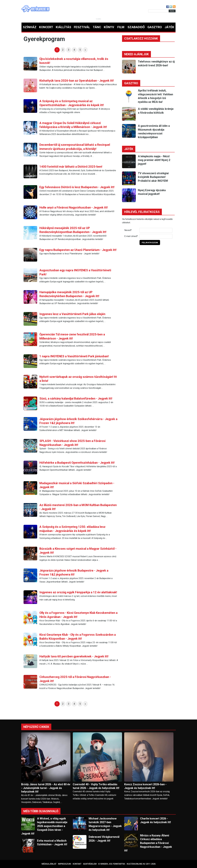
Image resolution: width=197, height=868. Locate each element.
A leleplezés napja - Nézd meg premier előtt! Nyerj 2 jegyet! (154, 160)
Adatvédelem (90, 864)
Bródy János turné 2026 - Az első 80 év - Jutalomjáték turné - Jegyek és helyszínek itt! (46, 788)
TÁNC (97, 27)
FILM (121, 27)
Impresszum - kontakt (70, 864)
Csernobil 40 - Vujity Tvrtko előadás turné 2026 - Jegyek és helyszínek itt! (96, 786)
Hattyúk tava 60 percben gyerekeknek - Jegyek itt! (74, 656)
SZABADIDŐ (136, 27)
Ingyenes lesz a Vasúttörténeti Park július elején (72, 314)
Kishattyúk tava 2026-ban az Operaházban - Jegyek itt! (77, 81)
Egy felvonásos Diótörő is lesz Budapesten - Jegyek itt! (77, 187)
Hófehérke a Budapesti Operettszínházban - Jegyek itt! (77, 463)
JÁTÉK (169, 27)
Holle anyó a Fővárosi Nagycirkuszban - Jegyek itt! (74, 207)
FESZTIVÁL (82, 27)
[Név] (156, 230)
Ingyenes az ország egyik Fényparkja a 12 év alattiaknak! (78, 592)
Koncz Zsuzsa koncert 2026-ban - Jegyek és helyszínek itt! (145, 786)
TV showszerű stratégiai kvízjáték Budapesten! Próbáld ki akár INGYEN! (153, 177)
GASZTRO (155, 27)
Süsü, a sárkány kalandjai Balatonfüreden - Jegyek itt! (76, 399)
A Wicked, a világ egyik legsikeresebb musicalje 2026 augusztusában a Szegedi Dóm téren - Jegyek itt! (44, 826)
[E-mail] (156, 236)
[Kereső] (158, 11)
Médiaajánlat (49, 864)
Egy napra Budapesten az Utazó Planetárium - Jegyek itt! (78, 250)
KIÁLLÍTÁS (63, 27)
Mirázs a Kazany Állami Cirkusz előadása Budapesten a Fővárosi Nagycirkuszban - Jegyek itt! (148, 843)
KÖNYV (109, 27)
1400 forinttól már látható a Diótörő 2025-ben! (71, 167)
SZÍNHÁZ (30, 27)
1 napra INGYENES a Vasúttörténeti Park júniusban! (74, 356)
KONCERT (46, 27)
